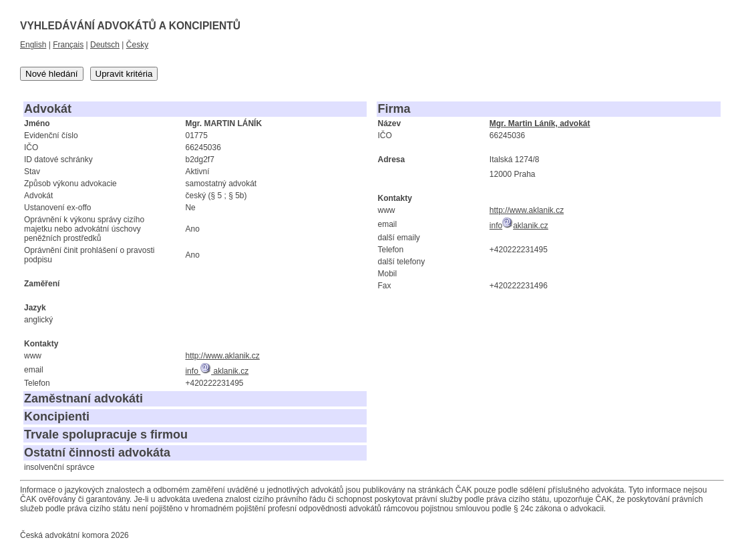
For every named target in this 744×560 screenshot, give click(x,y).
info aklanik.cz (217, 371)
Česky (137, 45)
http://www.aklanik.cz (222, 356)
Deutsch (105, 45)
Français (68, 45)
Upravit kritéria (124, 74)
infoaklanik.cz (519, 226)
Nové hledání (52, 74)
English (33, 45)
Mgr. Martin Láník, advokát (540, 123)
